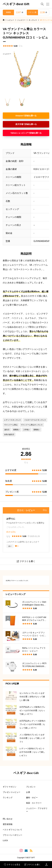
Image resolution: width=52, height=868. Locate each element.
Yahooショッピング (19, 133)
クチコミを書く (33, 865)
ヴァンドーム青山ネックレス (32, 425)
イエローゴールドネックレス (35, 420)
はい (10, 546)
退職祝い (37, 430)
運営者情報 (8, 824)
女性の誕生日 (9, 434)
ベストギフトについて (12, 830)
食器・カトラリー (34, 803)
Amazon (19, 116)
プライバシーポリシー (12, 835)
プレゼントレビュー (12, 792)
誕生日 (7, 430)
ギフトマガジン (10, 787)
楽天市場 (19, 124)
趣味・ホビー (32, 798)
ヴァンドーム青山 (11, 425)
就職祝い (17, 430)
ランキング (8, 798)
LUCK (5, 840)
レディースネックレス (12, 420)
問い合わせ (8, 819)
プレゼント (31, 787)
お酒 (28, 792)
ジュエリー (7, 54)
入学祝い (27, 430)
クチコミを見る (12, 865)
